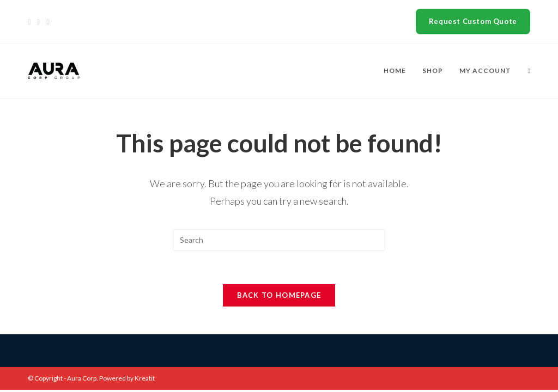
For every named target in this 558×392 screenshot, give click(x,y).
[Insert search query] (279, 240)
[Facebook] (38, 22)
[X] (31, 22)
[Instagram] (48, 22)
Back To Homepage (279, 295)
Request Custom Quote (473, 21)
